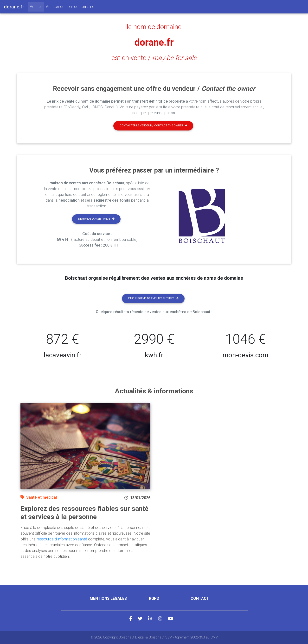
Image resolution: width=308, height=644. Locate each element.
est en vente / (154, 58)
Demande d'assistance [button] (96, 219)
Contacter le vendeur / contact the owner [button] (153, 126)
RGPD (154, 598)
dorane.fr (154, 42)
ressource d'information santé (62, 539)
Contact (200, 598)
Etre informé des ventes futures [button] (153, 298)
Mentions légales (108, 598)
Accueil (37, 6)
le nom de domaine (154, 27)
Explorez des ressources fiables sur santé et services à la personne (84, 513)
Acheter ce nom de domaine (70, 7)
